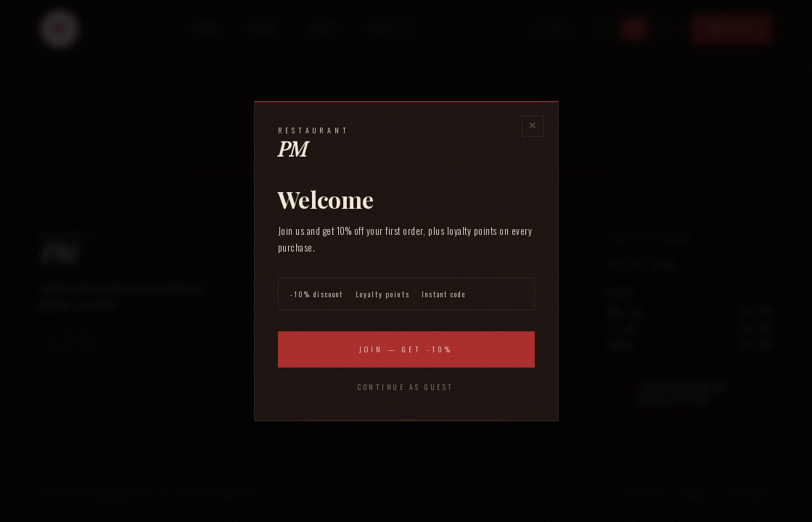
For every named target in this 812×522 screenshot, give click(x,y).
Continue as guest (406, 387)
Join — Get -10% (406, 349)
